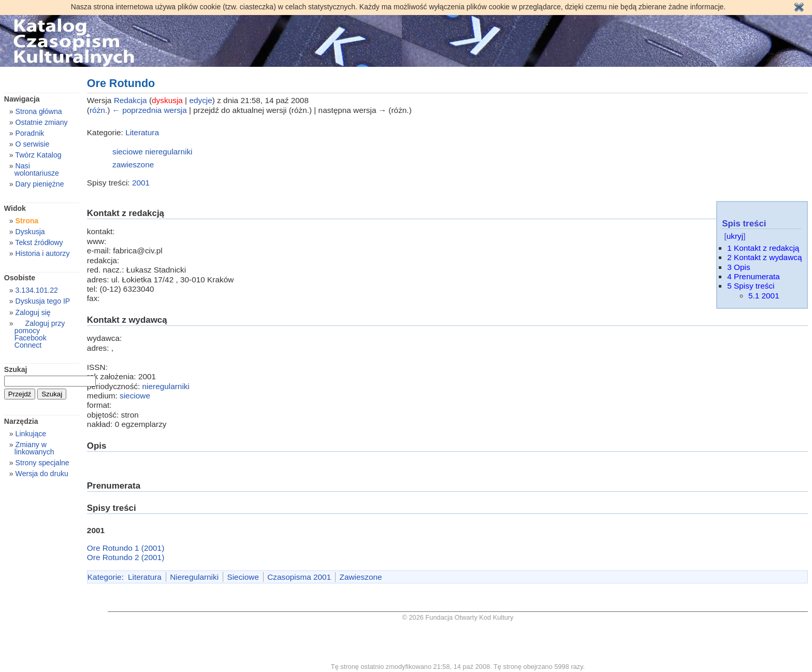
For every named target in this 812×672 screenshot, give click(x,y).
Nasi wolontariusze (37, 169)
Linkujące (31, 434)
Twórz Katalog (38, 155)
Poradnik (30, 133)
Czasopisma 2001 (299, 577)
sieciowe (128, 152)
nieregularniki (169, 152)
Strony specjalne (42, 463)
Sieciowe (243, 577)
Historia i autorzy (43, 253)
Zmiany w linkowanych (34, 448)
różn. (98, 110)
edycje (200, 100)
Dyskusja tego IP (43, 301)
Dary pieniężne (40, 184)
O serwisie (33, 144)
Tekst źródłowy (39, 242)
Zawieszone (361, 577)
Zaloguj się (33, 312)
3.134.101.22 (37, 290)
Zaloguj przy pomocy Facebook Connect (40, 334)
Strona (27, 221)
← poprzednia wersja (150, 110)
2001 (141, 183)
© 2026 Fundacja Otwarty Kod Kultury (458, 617)
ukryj (735, 236)
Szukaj (16, 369)
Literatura (142, 132)
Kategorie (105, 577)
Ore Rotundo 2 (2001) (126, 557)
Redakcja (130, 100)
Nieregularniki (194, 577)
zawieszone (133, 165)
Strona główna (39, 111)
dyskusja (167, 100)
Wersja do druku (42, 474)
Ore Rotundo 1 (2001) (126, 548)
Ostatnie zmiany (42, 122)
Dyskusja (30, 232)
